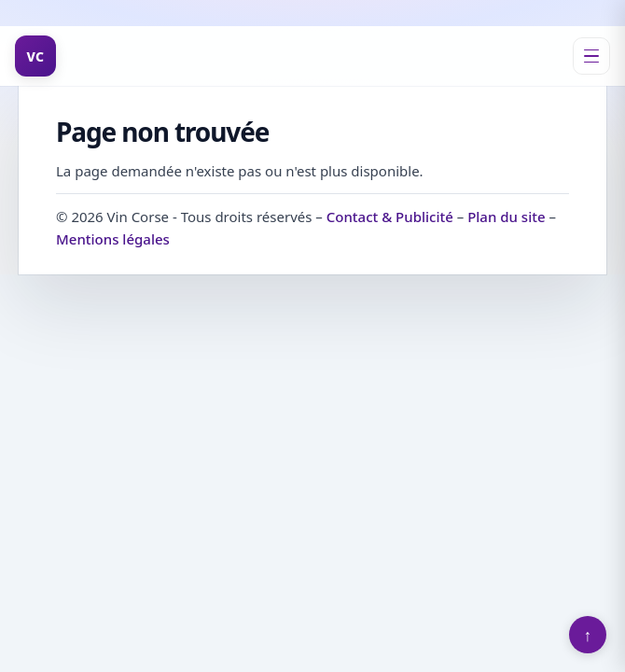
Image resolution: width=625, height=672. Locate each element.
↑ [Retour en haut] (588, 635)
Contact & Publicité (390, 217)
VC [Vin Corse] (36, 56)
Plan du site (506, 217)
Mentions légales (113, 239)
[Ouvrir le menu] (591, 56)
